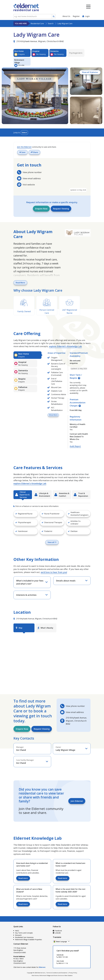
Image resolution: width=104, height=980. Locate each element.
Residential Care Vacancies (24, 937)
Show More (53, 415)
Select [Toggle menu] (24, 133)
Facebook (57, 931)
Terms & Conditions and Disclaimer (57, 973)
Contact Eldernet (21, 944)
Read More (20, 283)
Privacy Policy (73, 973)
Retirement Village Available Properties (29, 940)
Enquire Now (41, 209)
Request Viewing (61, 209)
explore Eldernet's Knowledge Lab (65, 346)
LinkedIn (57, 933)
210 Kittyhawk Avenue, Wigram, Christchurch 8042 (39, 41)
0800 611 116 (62, 963)
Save (22, 152)
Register (76, 16)
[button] (26, 514)
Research (18, 935)
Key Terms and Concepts (24, 933)
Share (34, 152)
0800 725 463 (62, 957)
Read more (23, 878)
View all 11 (52, 542)
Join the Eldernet (24, 147)
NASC (17, 931)
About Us (66, 16)
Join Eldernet (77, 801)
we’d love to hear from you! (54, 572)
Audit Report (75, 446)
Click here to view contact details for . (30, 967)
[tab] (27, 355)
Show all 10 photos (90, 72)
